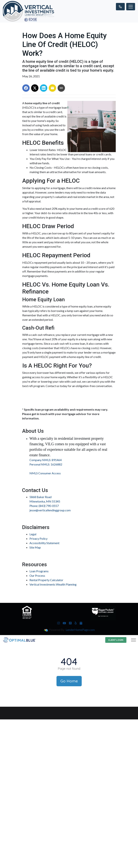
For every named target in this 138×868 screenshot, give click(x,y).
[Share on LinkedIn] (44, 88)
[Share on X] (35, 88)
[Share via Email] (52, 88)
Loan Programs (39, 571)
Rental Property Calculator (46, 580)
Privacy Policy (38, 538)
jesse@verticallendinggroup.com (50, 510)
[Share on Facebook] (26, 88)
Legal (33, 534)
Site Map (35, 547)
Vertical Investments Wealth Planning (53, 584)
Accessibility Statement (44, 543)
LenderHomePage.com (80, 630)
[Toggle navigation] (131, 7)
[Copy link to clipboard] (61, 88)
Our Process (37, 576)
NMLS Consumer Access (45, 473)
